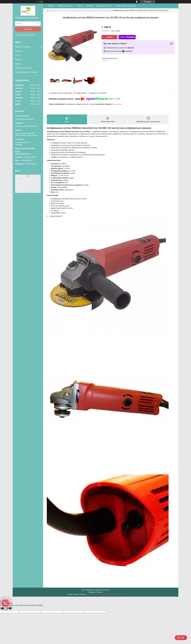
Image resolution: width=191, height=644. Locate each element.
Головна (51, 6)
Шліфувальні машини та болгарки (98, 10)
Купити (110, 37)
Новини (18, 51)
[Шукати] (38, 24)
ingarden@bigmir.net (23, 154)
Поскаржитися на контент (96, 594)
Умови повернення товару (26, 72)
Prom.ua (107, 590)
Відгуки (18, 64)
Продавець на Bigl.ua (95, 592)
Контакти (90, 6)
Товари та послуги (23, 47)
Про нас (19, 59)
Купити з (127, 37)
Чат (181, 638)
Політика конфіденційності (115, 594)
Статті (18, 55)
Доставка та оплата (23, 68)
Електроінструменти (74, 10)
